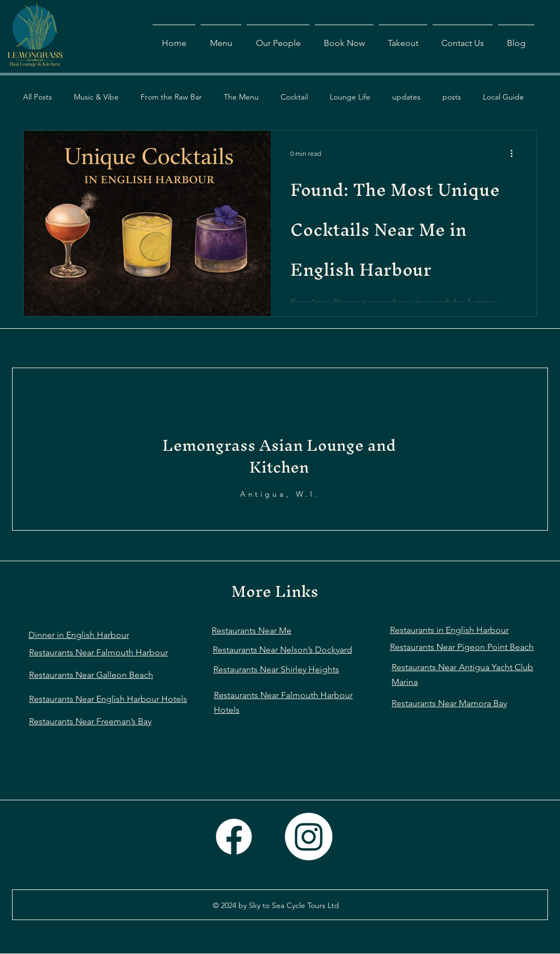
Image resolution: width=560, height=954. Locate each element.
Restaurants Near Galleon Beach (91, 675)
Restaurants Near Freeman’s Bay (90, 721)
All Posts (37, 97)
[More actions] (515, 153)
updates (406, 97)
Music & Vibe (96, 97)
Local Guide (503, 97)
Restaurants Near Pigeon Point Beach (462, 647)
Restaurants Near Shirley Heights (276, 669)
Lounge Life (350, 97)
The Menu (241, 97)
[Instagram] (309, 837)
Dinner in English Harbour (79, 635)
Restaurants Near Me (252, 630)
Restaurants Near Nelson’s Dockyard (282, 650)
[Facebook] (234, 837)
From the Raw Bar (171, 97)
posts (452, 97)
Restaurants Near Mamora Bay (449, 703)
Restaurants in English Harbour (449, 630)
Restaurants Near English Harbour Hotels (108, 699)
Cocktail (294, 97)
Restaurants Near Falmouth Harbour (98, 652)
